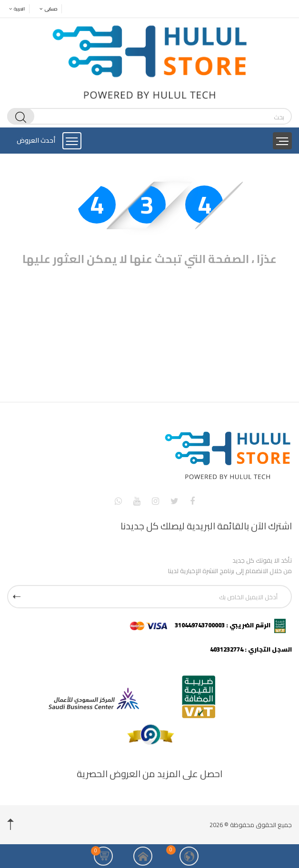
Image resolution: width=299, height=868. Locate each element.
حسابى (46, 9)
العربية (15, 9)
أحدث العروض (36, 140)
